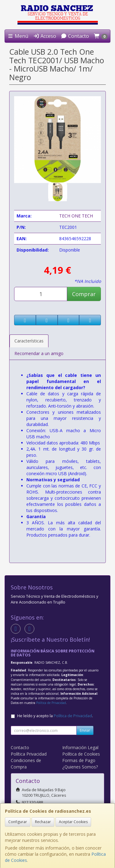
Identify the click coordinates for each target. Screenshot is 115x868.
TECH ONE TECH (76, 216)
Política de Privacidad (51, 703)
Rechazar (43, 822)
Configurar (18, 822)
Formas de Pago (79, 760)
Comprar (84, 294)
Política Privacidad (29, 754)
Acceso (45, 36)
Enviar (85, 730)
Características (29, 341)
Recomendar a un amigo (39, 353)
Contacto (75, 36)
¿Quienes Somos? (80, 767)
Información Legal (80, 747)
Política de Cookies (81, 754)
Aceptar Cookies (73, 822)
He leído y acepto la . (55, 716)
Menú (18, 36)
